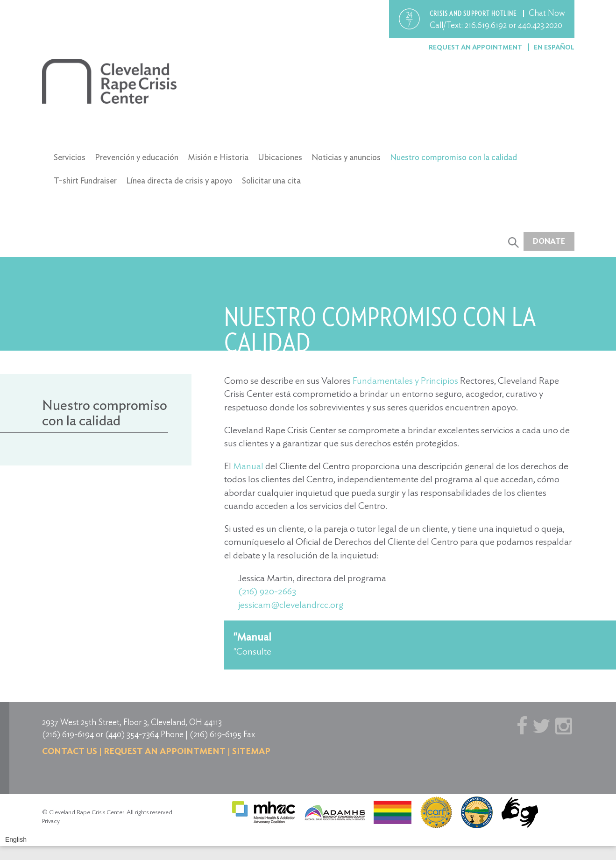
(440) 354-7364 (132, 734)
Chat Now (547, 13)
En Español (554, 47)
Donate (549, 241)
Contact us (70, 751)
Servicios (70, 157)
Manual (247, 466)
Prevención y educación (137, 157)
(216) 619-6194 (68, 734)
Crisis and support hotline (474, 14)
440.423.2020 (540, 25)
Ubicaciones (280, 157)
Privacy (51, 821)
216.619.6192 (486, 25)
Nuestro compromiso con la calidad (453, 157)
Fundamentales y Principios (405, 381)
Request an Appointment (476, 47)
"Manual (252, 637)
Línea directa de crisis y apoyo (179, 180)
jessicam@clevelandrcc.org (291, 605)
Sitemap (251, 751)
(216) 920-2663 (267, 591)
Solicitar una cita (271, 180)
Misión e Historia (218, 157)
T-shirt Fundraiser (85, 180)
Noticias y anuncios (346, 157)
